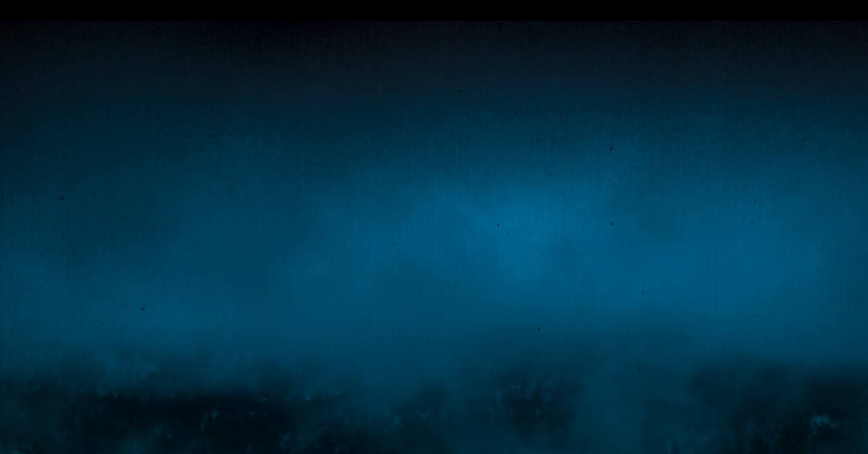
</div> (434, 10)
